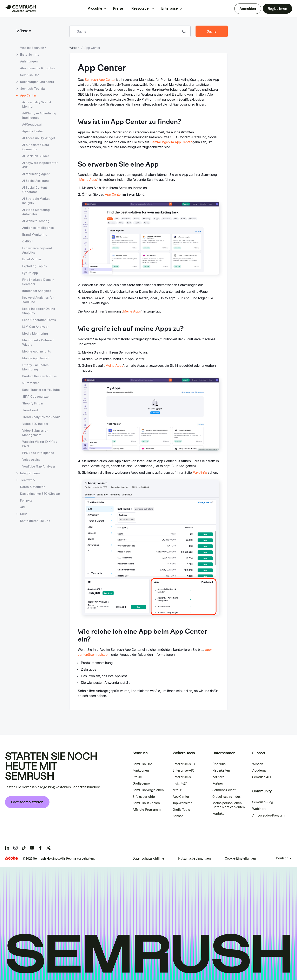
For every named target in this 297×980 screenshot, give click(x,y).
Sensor (178, 816)
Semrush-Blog (263, 802)
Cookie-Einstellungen (240, 859)
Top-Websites (182, 803)
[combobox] (125, 31)
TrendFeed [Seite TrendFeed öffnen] (30, 410)
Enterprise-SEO (184, 764)
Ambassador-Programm (270, 815)
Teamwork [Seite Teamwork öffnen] (28, 480)
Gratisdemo (141, 784)
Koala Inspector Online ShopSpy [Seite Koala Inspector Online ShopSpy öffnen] (39, 311)
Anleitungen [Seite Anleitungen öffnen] (29, 61)
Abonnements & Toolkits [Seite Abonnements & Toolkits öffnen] (38, 68)
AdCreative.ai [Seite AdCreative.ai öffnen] (32, 124)
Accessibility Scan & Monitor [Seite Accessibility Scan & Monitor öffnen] (37, 104)
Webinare (259, 809)
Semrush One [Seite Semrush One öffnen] (30, 75)
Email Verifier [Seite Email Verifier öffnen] (32, 259)
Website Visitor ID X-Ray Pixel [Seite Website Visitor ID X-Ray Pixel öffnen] (40, 444)
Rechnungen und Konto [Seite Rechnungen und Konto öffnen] (37, 82)
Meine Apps (88, 180)
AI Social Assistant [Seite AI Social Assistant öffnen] (36, 181)
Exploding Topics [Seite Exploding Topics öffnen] (35, 266)
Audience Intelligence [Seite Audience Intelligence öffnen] (38, 228)
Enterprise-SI (182, 777)
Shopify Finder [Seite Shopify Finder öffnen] (33, 403)
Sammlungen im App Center (171, 142)
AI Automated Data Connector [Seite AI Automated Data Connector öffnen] (36, 147)
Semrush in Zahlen (146, 803)
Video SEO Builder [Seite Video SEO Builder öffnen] (35, 424)
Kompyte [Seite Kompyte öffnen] (26, 500)
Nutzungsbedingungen (194, 859)
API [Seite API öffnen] (22, 507)
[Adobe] (11, 858)
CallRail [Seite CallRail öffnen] (28, 241)
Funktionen (141, 771)
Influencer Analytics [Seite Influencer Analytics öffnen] (37, 291)
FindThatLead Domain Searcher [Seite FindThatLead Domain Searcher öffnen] (38, 282)
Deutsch (282, 858)
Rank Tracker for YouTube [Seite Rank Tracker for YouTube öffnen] (41, 390)
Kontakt (218, 814)
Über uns (219, 764)
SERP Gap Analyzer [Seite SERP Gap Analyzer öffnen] (36, 397)
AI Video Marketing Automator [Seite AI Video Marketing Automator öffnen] (36, 212)
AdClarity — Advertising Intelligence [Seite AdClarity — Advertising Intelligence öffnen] (39, 115)
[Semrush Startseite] (20, 9)
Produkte (95, 8)
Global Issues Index (226, 797)
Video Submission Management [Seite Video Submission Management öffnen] (35, 433)
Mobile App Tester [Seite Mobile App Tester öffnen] (35, 358)
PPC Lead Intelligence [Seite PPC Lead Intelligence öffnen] (38, 453)
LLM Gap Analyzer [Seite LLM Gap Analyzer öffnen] (35, 327)
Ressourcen (141, 8)
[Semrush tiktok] (24, 848)
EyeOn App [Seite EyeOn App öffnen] (30, 273)
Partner (218, 784)
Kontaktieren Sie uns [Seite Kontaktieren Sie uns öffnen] (35, 521)
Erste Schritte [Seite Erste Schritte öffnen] (30, 55)
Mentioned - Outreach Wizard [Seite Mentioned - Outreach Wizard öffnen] (38, 342)
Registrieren (277, 9)
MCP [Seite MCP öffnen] (24, 514)
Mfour (177, 790)
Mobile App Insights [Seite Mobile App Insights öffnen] (37, 351)
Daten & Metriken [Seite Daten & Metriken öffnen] (33, 487)
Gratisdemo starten (27, 802)
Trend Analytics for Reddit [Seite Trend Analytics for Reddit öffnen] (41, 417)
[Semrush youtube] (32, 848)
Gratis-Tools (181, 810)
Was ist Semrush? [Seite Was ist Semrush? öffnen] (33, 48)
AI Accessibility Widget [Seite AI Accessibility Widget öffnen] (39, 138)
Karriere (218, 777)
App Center (113, 194)
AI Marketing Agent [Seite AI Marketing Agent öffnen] (36, 174)
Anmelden (248, 9)
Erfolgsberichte (144, 797)
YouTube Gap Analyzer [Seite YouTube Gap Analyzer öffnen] (39, 466)
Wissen (24, 31)
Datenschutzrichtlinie (148, 859)
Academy (259, 771)
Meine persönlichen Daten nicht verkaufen (229, 805)
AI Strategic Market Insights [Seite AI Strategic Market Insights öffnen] (36, 201)
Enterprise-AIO (184, 771)
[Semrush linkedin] (7, 848)
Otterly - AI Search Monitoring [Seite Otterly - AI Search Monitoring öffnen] (35, 367)
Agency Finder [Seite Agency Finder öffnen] (33, 131)
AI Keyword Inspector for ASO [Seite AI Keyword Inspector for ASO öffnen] (40, 165)
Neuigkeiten (221, 771)
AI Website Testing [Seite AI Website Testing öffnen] (36, 221)
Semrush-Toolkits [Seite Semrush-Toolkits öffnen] (33, 89)
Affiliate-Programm (147, 810)
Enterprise (170, 8)
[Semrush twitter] (48, 848)
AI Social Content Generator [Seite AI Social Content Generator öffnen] (35, 190)
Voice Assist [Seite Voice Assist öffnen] (31, 460)
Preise (118, 8)
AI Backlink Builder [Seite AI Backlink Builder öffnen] (36, 156)
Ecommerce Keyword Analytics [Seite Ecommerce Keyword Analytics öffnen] (37, 250)
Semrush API (262, 777)
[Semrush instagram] (15, 848)
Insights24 (180, 784)
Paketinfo (200, 472)
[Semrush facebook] (40, 848)
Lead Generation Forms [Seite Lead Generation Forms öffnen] (39, 320)
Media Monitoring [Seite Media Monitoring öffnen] (35, 333)
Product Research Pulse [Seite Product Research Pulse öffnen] (39, 376)
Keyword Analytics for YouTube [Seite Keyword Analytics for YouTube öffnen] (38, 300)
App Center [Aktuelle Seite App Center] (28, 95)
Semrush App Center (100, 80)
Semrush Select (224, 790)
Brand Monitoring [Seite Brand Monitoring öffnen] (35, 234)
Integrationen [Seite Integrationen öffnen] (30, 473)
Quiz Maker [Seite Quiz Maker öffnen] (31, 383)
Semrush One (143, 764)
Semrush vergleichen (148, 790)
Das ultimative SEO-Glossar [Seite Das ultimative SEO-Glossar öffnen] (40, 494)
